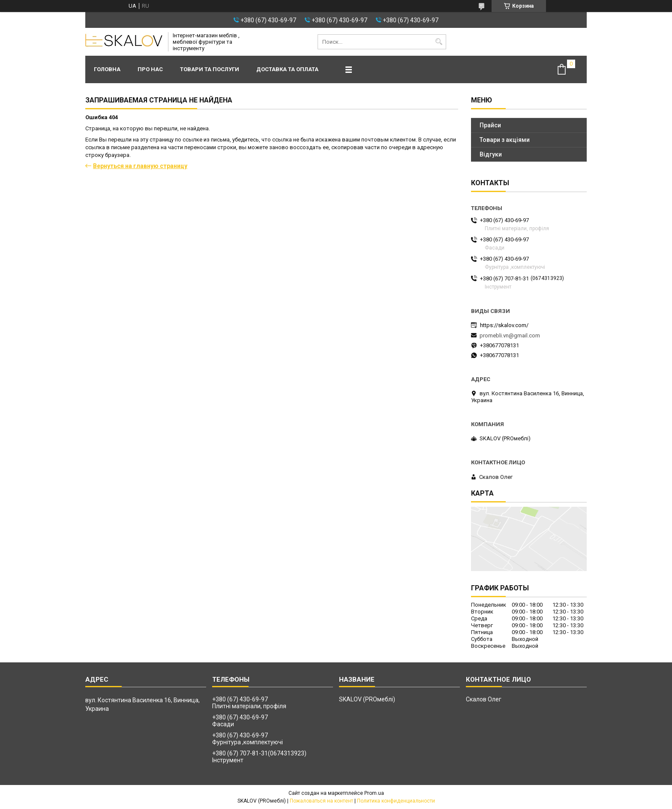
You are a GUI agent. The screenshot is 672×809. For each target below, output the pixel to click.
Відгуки (491, 154)
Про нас (150, 69)
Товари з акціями (505, 140)
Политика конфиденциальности (396, 801)
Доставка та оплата (287, 69)
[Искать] (439, 42)
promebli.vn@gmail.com (510, 335)
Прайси (490, 125)
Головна (107, 69)
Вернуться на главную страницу (140, 166)
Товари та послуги (210, 69)
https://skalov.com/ (504, 325)
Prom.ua (374, 793)
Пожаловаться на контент (321, 801)
